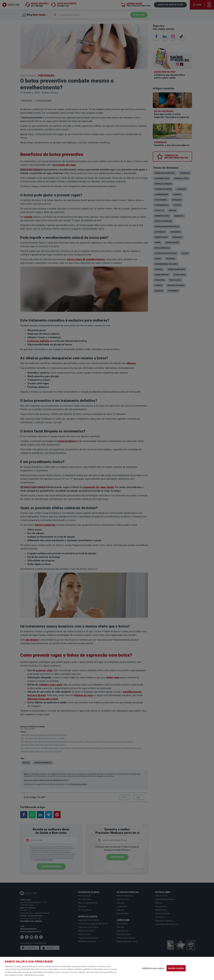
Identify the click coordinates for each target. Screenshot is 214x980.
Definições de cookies (153, 968)
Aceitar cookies (176, 968)
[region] (107, 968)
